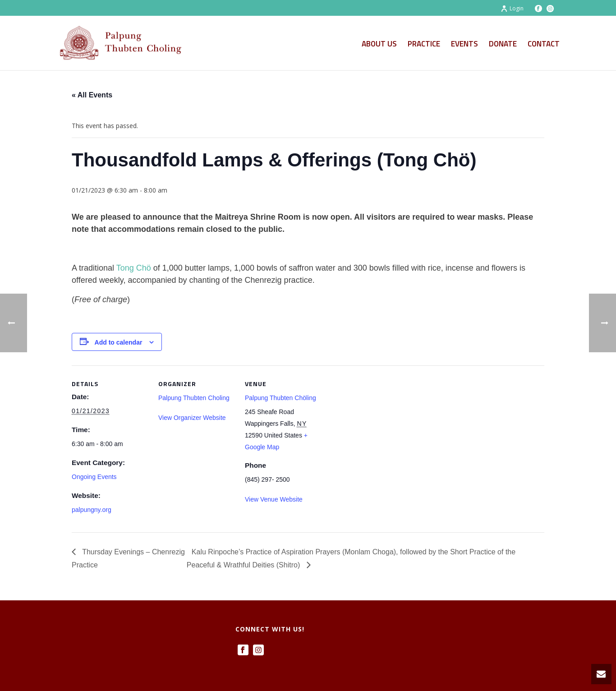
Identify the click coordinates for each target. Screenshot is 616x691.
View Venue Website (274, 499)
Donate (503, 44)
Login (512, 8)
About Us (379, 44)
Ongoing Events (94, 477)
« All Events (92, 95)
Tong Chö (134, 268)
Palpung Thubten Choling (194, 398)
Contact (544, 44)
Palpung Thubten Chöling (280, 398)
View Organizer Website (192, 418)
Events (464, 44)
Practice (424, 44)
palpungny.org (92, 510)
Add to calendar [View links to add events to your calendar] (119, 342)
